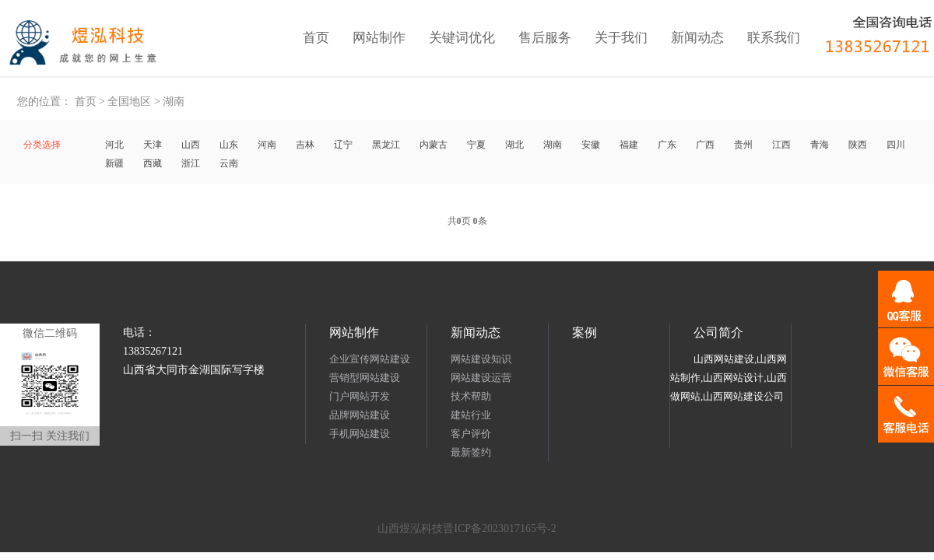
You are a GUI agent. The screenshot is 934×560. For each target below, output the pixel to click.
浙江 (191, 163)
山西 (191, 145)
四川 (896, 145)
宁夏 (476, 145)
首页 (316, 38)
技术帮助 (471, 396)
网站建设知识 (481, 359)
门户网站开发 (360, 396)
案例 (585, 332)
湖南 (174, 101)
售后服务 (545, 38)
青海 (820, 145)
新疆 (114, 163)
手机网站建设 (360, 434)
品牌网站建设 (360, 415)
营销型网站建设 (365, 378)
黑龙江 (386, 145)
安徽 (591, 145)
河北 (114, 145)
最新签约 (471, 452)
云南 (229, 163)
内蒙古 (434, 145)
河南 (267, 145)
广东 (667, 145)
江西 (781, 145)
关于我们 (621, 38)
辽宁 (343, 145)
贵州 (743, 145)
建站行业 (471, 415)
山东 (229, 145)
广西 (705, 145)
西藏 (153, 163)
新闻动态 (697, 38)
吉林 (305, 145)
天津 (153, 145)
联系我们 (774, 38)
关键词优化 (462, 38)
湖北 (514, 145)
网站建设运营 (481, 378)
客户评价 (471, 434)
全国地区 (129, 101)
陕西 (858, 145)
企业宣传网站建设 (370, 359)
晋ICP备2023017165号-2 (499, 528)
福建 (629, 145)
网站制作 (379, 38)
